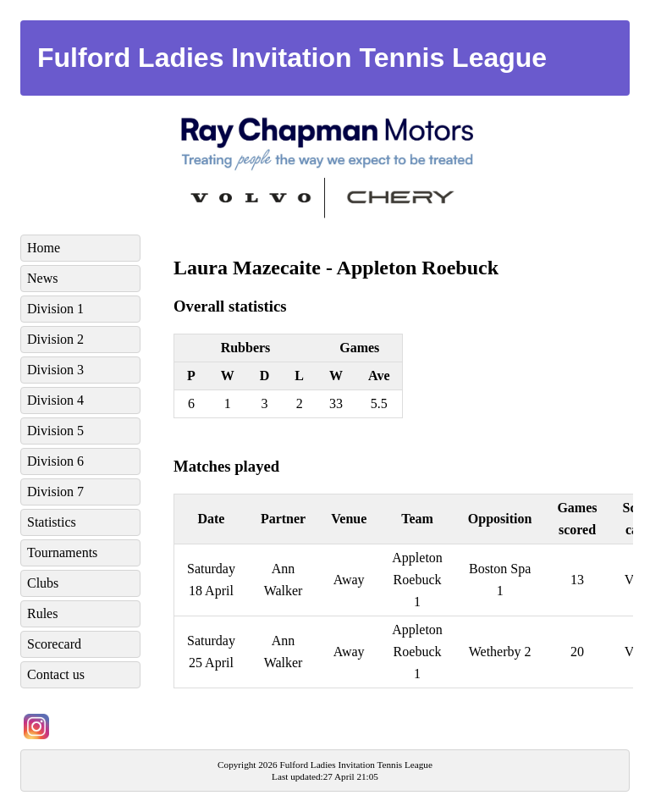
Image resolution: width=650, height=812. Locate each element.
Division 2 (55, 339)
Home (44, 248)
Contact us (56, 674)
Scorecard (54, 644)
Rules (42, 613)
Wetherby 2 (500, 652)
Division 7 (55, 492)
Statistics (52, 522)
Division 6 (55, 461)
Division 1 (55, 309)
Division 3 (55, 370)
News (42, 278)
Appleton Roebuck (418, 268)
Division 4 (55, 400)
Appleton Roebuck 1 (417, 580)
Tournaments (62, 552)
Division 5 (55, 431)
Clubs (43, 583)
